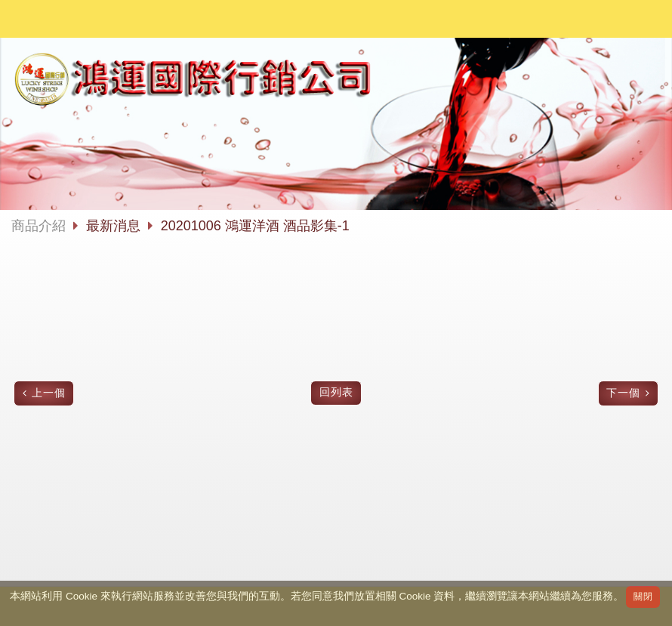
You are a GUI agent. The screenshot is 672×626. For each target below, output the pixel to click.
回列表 (336, 392)
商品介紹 (39, 226)
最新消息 (115, 226)
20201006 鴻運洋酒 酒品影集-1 (255, 226)
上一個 (49, 393)
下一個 (623, 393)
